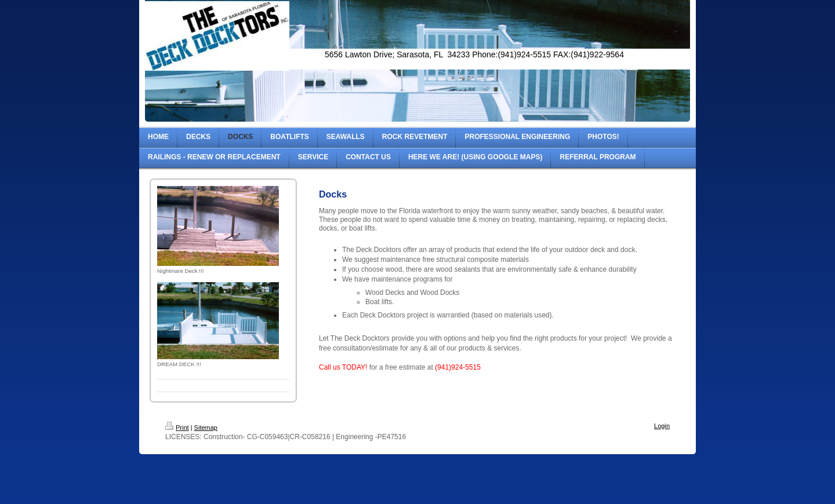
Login (662, 426)
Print (177, 428)
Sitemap (206, 428)
